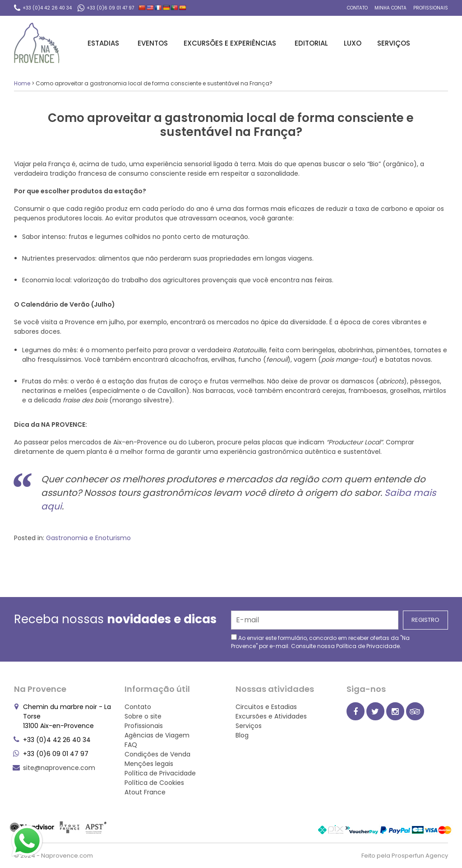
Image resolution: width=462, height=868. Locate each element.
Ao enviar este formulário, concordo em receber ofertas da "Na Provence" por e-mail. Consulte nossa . (320, 642)
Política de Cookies (154, 783)
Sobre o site (143, 716)
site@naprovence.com (59, 768)
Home (22, 83)
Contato (357, 8)
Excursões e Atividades (271, 716)
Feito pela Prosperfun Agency (405, 856)
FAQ (131, 745)
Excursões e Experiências (231, 43)
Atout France (145, 792)
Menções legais (149, 764)
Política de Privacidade (368, 646)
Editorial (311, 43)
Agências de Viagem (157, 735)
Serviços (395, 43)
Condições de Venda (157, 754)
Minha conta (390, 8)
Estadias (105, 43)
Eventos (153, 43)
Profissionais (431, 8)
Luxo (353, 43)
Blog (242, 735)
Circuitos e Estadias (266, 707)
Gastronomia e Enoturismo (88, 538)
